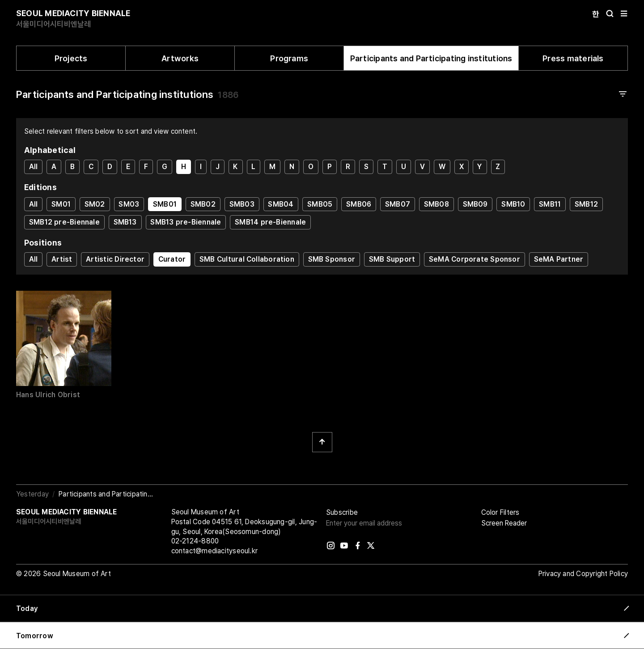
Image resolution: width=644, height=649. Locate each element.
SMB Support (392, 259)
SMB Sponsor (332, 259)
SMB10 (513, 204)
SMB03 (242, 204)
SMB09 (475, 204)
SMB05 (320, 204)
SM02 (95, 204)
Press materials (573, 58)
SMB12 (586, 204)
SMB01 (165, 204)
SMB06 (359, 204)
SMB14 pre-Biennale (270, 222)
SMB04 (281, 204)
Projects (71, 58)
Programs (289, 58)
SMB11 (550, 204)
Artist (62, 259)
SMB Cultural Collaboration (247, 259)
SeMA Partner (559, 259)
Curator (172, 259)
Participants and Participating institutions (431, 58)
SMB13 (125, 222)
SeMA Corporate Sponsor (475, 259)
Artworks (180, 58)
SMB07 (398, 204)
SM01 (61, 204)
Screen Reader (504, 523)
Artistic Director (115, 259)
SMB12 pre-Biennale (64, 222)
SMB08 (436, 204)
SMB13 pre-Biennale (186, 222)
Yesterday (32, 494)
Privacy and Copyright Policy (583, 574)
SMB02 (203, 204)
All (34, 167)
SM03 (129, 204)
